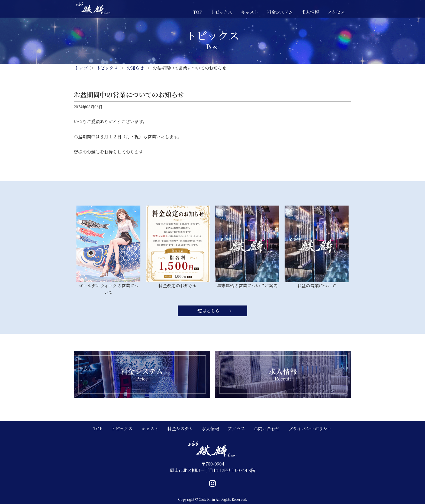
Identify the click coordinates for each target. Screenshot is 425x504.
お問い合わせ (267, 429)
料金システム (280, 12)
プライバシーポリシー (310, 429)
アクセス (336, 12)
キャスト (250, 12)
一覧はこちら (207, 311)
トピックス (222, 12)
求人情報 (310, 12)
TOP (198, 12)
